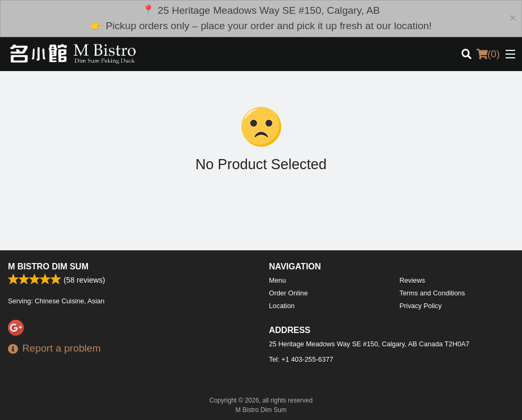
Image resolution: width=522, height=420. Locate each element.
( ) (488, 54)
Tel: (301, 359)
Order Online (289, 293)
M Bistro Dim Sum (48, 266)
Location (282, 306)
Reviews (412, 280)
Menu (278, 280)
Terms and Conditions (432, 293)
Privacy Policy (421, 306)
